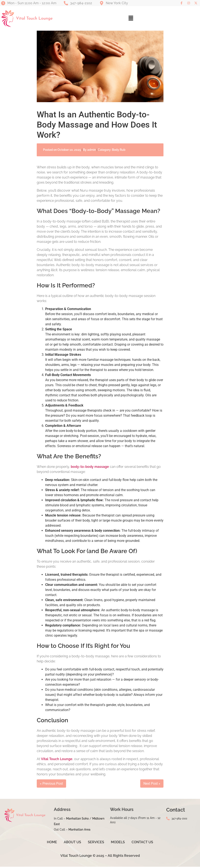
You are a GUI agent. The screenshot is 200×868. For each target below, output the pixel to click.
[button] (131, 20)
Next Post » (152, 785)
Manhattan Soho (77, 820)
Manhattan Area (79, 831)
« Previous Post (51, 785)
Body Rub (119, 151)
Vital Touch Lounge (57, 760)
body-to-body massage (90, 468)
